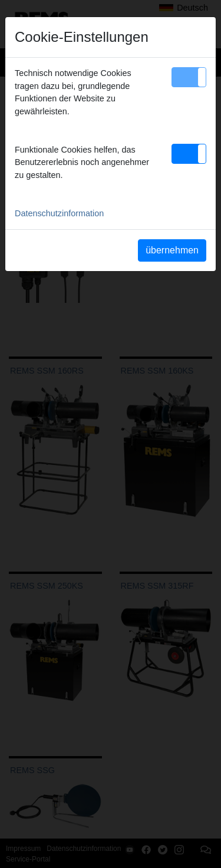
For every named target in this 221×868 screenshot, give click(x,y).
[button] (189, 77)
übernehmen (172, 250)
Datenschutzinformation (59, 213)
